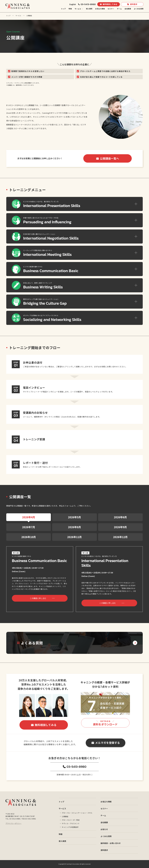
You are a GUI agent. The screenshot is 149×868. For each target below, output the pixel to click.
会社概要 (128, 9)
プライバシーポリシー (14, 823)
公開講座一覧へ (110, 158)
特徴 (70, 9)
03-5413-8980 (88, 4)
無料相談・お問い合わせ (111, 843)
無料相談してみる (110, 4)
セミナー (111, 9)
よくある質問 (139, 9)
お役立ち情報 (100, 9)
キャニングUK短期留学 (70, 827)
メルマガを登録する (108, 743)
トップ (63, 9)
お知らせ (104, 829)
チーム (119, 9)
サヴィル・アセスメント (71, 823)
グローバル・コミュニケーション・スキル (77, 813)
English (73, 4)
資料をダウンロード (105, 723)
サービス (18, 16)
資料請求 (134, 4)
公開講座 (65, 816)
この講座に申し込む (38, 598)
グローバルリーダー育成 (71, 820)
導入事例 (89, 9)
